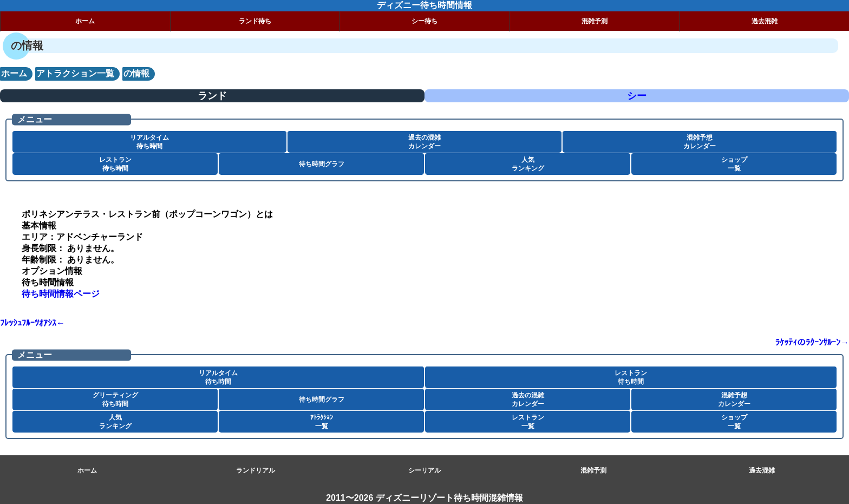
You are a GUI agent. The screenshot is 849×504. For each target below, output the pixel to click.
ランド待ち (255, 21)
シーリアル (424, 470)
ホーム (85, 21)
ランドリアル (256, 470)
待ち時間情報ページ (61, 294)
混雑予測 (595, 21)
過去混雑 (765, 21)
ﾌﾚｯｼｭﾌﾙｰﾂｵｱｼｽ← (32, 323)
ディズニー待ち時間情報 (424, 5)
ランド (212, 96)
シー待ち (424, 21)
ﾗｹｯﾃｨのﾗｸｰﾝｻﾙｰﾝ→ (812, 342)
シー (637, 96)
